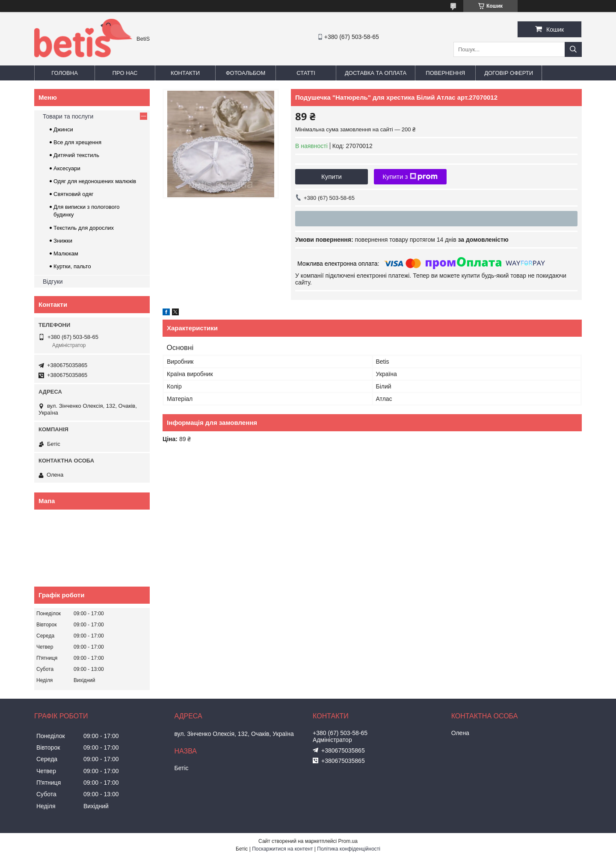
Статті (306, 73)
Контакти (185, 73)
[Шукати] (573, 49)
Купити (332, 176)
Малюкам (66, 254)
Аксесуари (67, 168)
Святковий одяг (74, 194)
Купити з (410, 177)
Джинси (63, 129)
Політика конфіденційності (349, 849)
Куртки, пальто (72, 266)
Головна (65, 73)
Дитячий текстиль (76, 155)
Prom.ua (348, 841)
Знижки (63, 241)
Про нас (125, 73)
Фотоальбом (246, 73)
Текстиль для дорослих (84, 228)
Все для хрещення (77, 142)
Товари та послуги (68, 116)
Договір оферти (509, 73)
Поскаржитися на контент (282, 849)
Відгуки (53, 282)
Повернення (445, 73)
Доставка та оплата (376, 73)
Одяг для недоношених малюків (95, 181)
